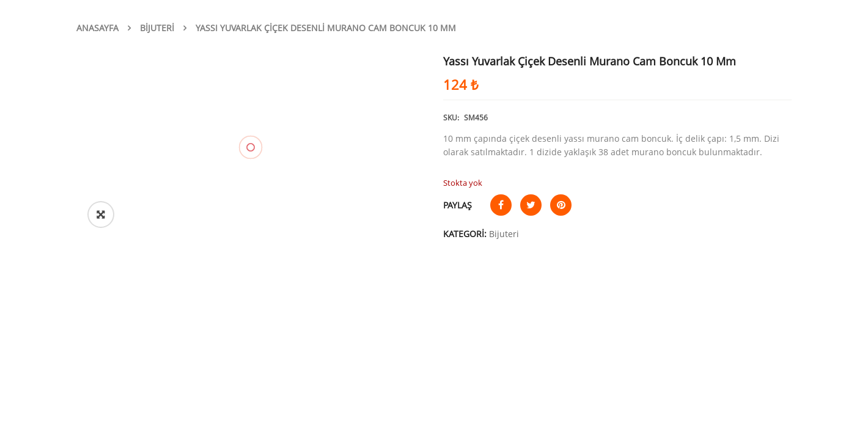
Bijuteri (157, 28)
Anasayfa (97, 28)
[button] (101, 215)
